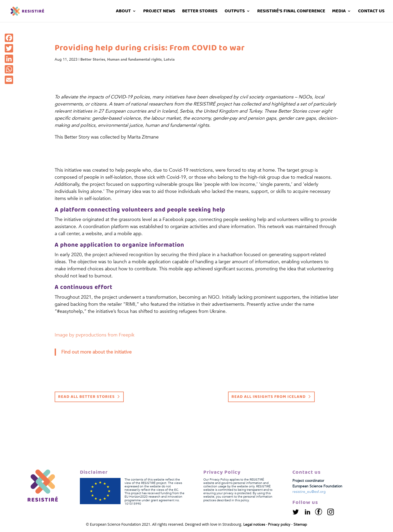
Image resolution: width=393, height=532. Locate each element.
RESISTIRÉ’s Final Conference (291, 12)
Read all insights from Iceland (269, 397)
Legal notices (254, 525)
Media (339, 12)
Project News (159, 12)
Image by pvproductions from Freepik (95, 335)
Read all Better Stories (86, 397)
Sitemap (300, 525)
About (123, 12)
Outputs (235, 12)
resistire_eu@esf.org (309, 492)
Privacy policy (279, 525)
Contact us (371, 12)
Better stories (200, 12)
